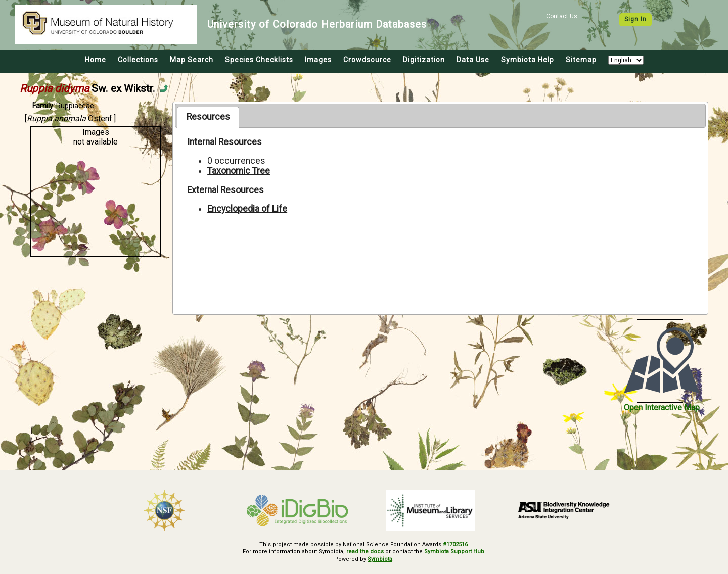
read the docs (365, 552)
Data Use (473, 60)
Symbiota (380, 559)
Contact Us (562, 16)
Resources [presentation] (208, 117)
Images (318, 60)
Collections (138, 60)
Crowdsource (367, 60)
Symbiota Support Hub (454, 552)
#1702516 (455, 544)
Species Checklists (259, 60)
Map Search (192, 60)
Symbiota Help (528, 60)
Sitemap (581, 60)
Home (96, 60)
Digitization (424, 60)
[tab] (208, 117)
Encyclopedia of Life (247, 209)
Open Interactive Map (662, 408)
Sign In (635, 19)
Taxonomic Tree (239, 171)
